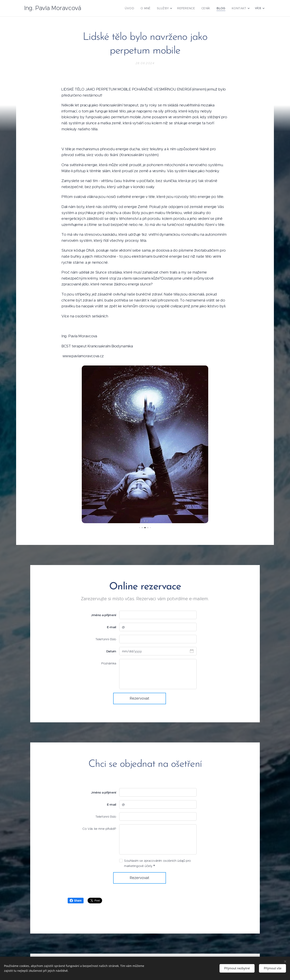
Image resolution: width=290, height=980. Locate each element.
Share (76, 901)
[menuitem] (138, 8)
